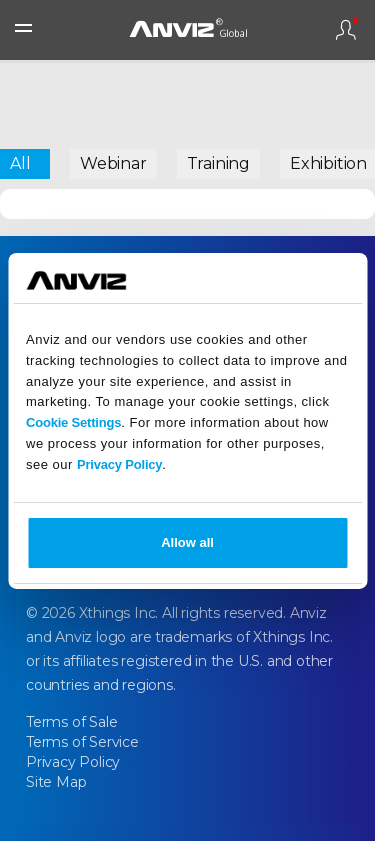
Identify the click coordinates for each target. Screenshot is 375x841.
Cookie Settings (73, 422)
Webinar (113, 163)
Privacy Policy (119, 464)
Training (218, 163)
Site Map (56, 782)
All (20, 163)
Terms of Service (82, 742)
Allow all (187, 542)
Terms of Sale (71, 722)
